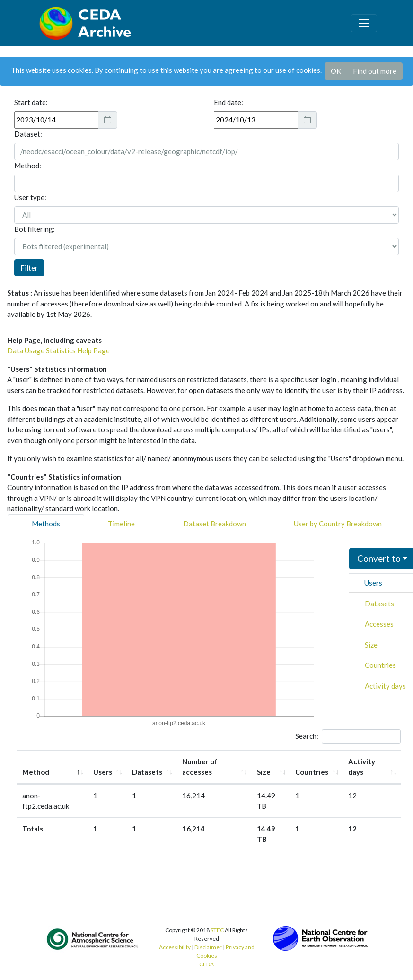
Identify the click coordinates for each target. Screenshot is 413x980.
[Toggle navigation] (364, 23)
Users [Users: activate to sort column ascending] (103, 772)
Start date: (31, 102)
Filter (29, 268)
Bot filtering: (35, 229)
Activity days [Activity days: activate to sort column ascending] (362, 767)
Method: (28, 166)
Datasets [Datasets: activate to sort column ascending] (147, 772)
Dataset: (28, 134)
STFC (217, 930)
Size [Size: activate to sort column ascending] (264, 772)
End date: (228, 102)
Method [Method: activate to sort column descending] (36, 772)
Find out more (375, 71)
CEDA (206, 964)
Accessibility (175, 947)
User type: (30, 197)
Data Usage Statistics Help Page (58, 350)
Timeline (121, 524)
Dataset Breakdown (215, 524)
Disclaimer (208, 947)
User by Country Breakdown (338, 524)
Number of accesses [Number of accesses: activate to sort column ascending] (200, 767)
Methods (46, 524)
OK (336, 71)
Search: (348, 736)
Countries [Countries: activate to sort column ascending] (312, 772)
